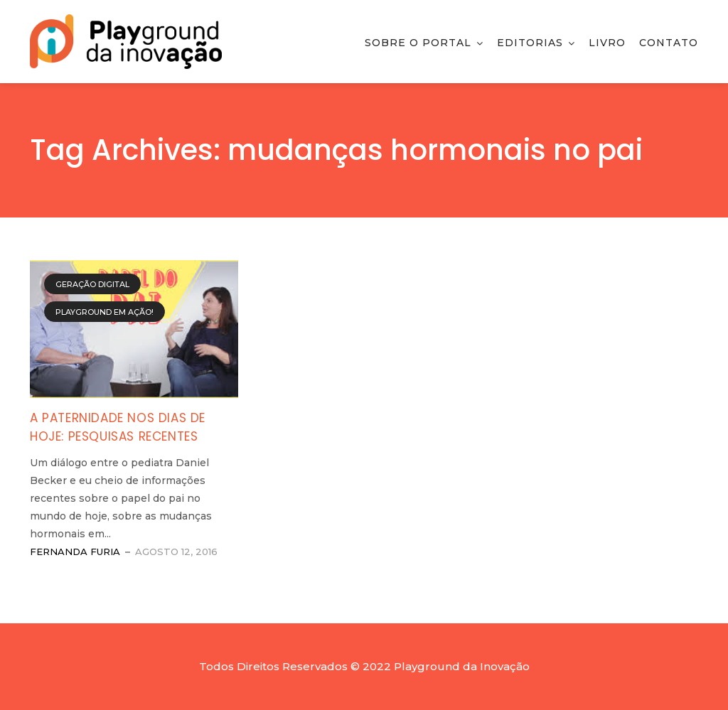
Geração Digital (92, 284)
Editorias (530, 43)
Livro (607, 43)
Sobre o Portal (418, 43)
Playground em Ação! (105, 312)
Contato (669, 43)
